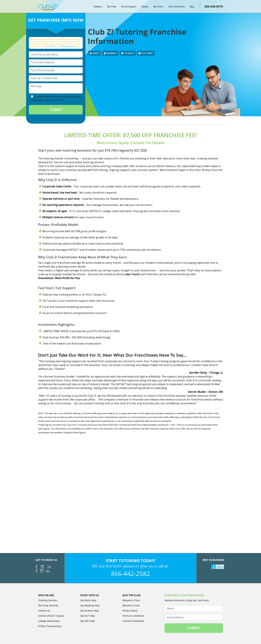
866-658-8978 (214, 7)
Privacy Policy (50, 46)
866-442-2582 (130, 574)
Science (128, 53)
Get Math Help (88, 600)
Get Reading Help (90, 606)
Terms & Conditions (133, 616)
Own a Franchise (177, 7)
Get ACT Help (88, 616)
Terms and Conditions (68, 46)
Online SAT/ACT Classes (51, 616)
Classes (145, 7)
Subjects (98, 7)
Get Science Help (90, 611)
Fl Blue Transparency (50, 626)
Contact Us (44, 611)
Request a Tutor (131, 600)
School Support (129, 7)
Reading (110, 53)
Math (95, 53)
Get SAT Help (87, 621)
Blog (192, 7)
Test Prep (111, 7)
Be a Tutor (158, 7)
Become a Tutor (131, 606)
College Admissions (49, 621)
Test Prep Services (48, 606)
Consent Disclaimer (133, 621)
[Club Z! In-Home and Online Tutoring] (48, 7)
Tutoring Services (48, 600)
